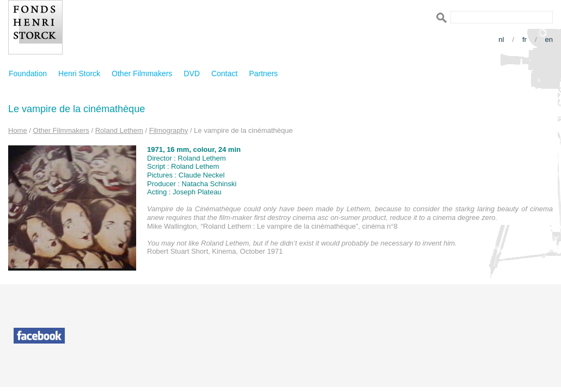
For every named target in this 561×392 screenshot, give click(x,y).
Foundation (28, 73)
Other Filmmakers (142, 73)
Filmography (169, 130)
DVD (192, 73)
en (549, 39)
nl (501, 39)
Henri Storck (79, 73)
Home (18, 130)
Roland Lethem (119, 130)
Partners (263, 73)
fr (525, 39)
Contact (224, 73)
